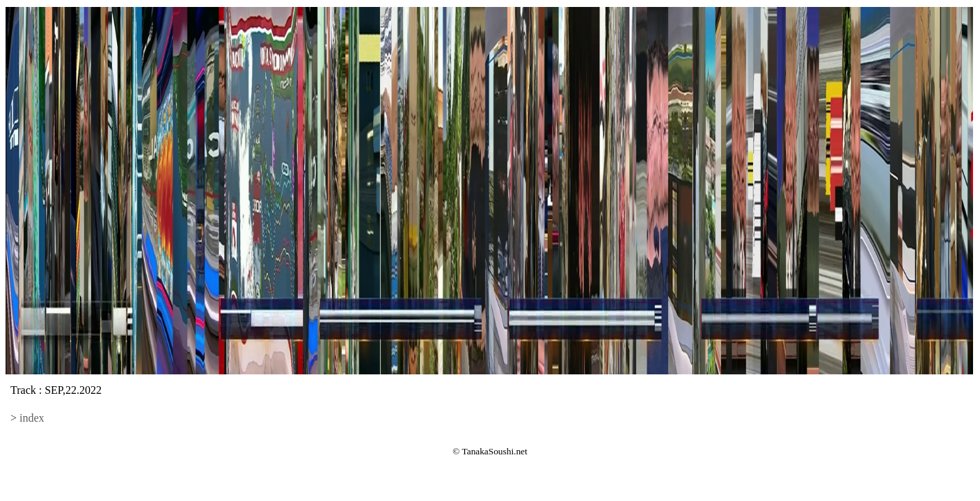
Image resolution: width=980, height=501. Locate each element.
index (32, 418)
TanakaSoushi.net (495, 451)
